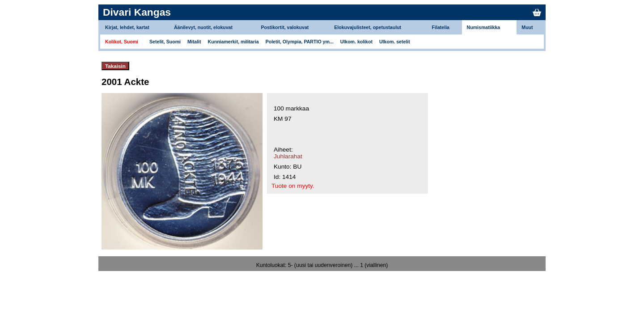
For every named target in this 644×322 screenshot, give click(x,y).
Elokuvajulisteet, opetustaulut (368, 27)
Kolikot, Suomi (122, 42)
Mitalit (194, 42)
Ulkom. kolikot (356, 42)
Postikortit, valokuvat (285, 27)
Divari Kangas (137, 12)
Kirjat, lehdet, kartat (127, 27)
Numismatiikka (484, 27)
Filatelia (441, 27)
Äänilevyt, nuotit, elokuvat (203, 27)
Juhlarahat (288, 156)
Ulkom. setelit (395, 42)
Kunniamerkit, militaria (233, 42)
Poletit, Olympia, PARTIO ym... (300, 42)
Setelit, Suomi (165, 42)
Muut (527, 27)
